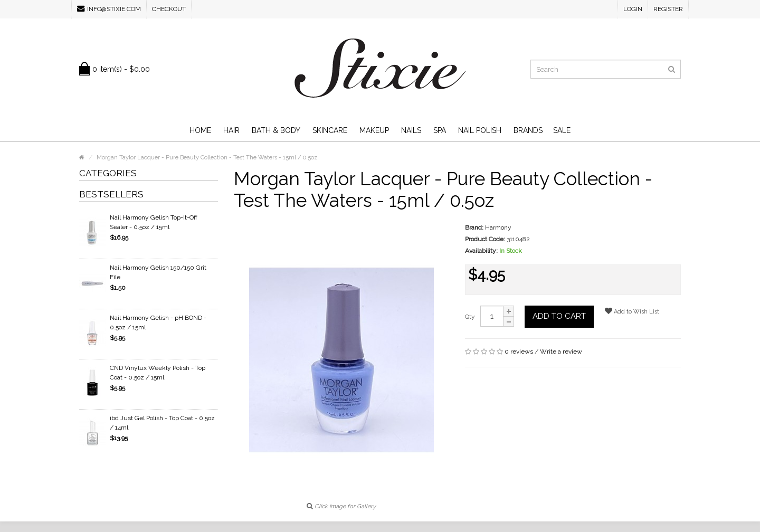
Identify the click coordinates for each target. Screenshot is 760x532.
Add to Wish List (632, 311)
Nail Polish (480, 130)
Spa (440, 130)
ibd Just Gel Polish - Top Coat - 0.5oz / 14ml (162, 423)
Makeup (374, 130)
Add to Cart (559, 316)
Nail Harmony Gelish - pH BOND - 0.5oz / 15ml (158, 322)
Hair (231, 130)
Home (200, 130)
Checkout (169, 9)
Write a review (561, 351)
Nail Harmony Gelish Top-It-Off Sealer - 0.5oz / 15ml (154, 222)
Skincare (330, 130)
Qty (470, 317)
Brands (528, 130)
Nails (411, 130)
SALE (562, 130)
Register (668, 9)
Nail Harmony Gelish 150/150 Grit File (158, 272)
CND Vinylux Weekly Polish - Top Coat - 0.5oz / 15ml (158, 373)
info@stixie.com (109, 9)
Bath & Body (276, 130)
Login (633, 9)
